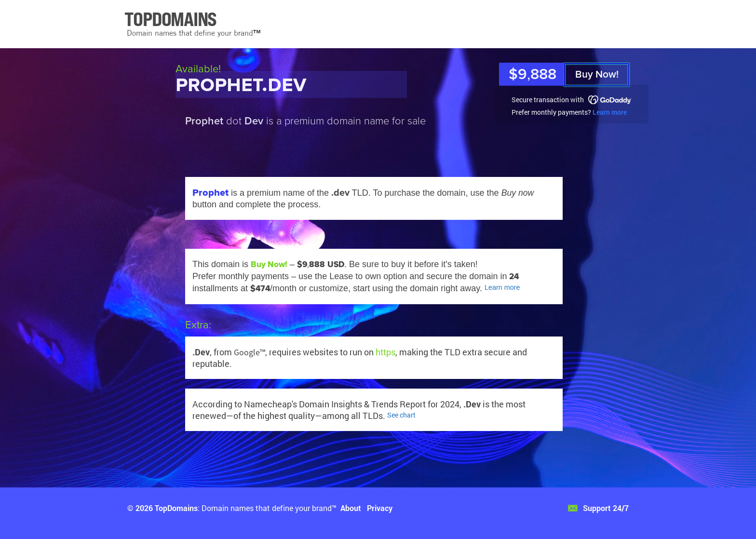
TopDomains (176, 508)
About (351, 508)
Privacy (380, 508)
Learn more (610, 112)
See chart (401, 415)
